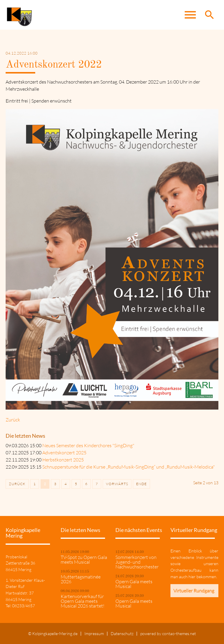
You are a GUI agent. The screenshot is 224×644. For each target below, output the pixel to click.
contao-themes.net (179, 633)
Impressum (94, 633)
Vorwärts (117, 484)
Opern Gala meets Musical (134, 584)
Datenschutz (122, 633)
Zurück (13, 420)
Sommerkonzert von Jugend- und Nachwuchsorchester (137, 562)
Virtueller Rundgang (194, 591)
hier (192, 577)
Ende (141, 484)
